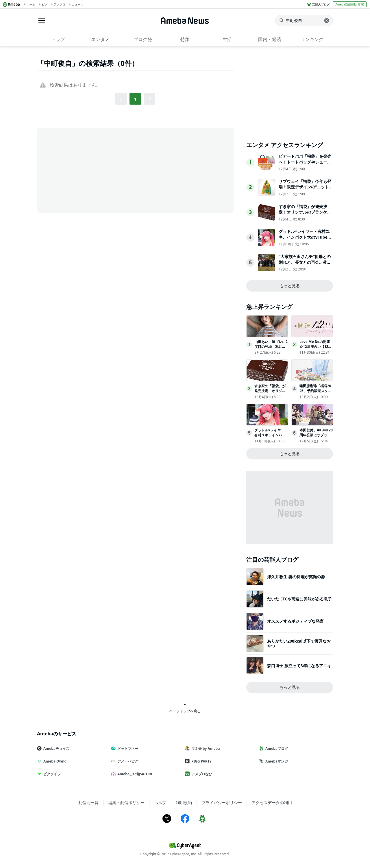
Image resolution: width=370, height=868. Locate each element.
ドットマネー (127, 749)
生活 (227, 39)
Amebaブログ (276, 749)
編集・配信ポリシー (126, 803)
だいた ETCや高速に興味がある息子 (299, 599)
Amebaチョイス (55, 749)
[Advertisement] (89, 170)
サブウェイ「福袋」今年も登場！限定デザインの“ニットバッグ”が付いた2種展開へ (305, 187)
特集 (185, 39)
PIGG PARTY (201, 761)
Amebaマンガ (276, 761)
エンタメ (100, 39)
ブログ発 (143, 39)
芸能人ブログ (321, 4)
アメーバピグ (127, 761)
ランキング (312, 39)
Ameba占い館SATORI (134, 774)
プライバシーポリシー (222, 803)
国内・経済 (270, 39)
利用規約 (184, 803)
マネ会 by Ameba (205, 749)
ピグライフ (51, 774)
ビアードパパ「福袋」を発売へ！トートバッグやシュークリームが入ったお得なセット (305, 162)
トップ (58, 39)
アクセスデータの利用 (272, 803)
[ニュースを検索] (304, 21)
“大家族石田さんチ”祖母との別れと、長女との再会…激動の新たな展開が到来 (305, 262)
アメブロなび (201, 774)
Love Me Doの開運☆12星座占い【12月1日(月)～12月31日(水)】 (316, 349)
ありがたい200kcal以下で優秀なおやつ (299, 643)
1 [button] (135, 99)
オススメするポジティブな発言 (295, 621)
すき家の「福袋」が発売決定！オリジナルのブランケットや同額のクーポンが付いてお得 (305, 215)
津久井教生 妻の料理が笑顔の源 (296, 577)
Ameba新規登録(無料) (350, 4)
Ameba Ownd (54, 761)
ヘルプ (160, 803)
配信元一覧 (88, 803)
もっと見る (290, 286)
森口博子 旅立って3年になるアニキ (299, 666)
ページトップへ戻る (185, 708)
